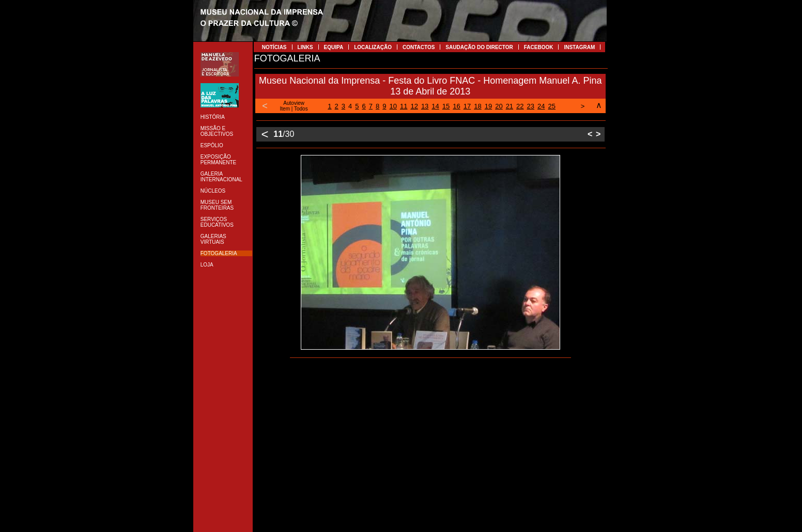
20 (499, 106)
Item (285, 109)
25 (552, 106)
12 (414, 106)
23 (531, 106)
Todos (301, 109)
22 (520, 106)
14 (435, 106)
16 (456, 106)
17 (467, 106)
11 (404, 106)
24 (541, 106)
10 (393, 106)
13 (425, 106)
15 (446, 106)
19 (488, 106)
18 (477, 106)
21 (510, 106)
